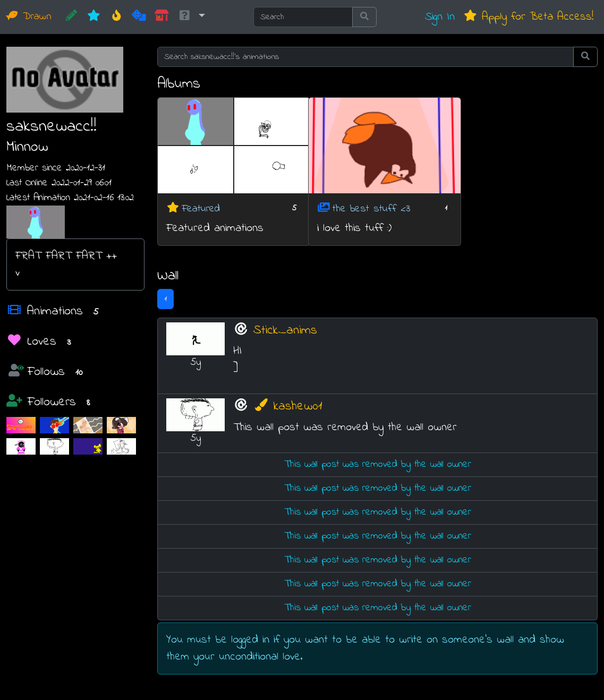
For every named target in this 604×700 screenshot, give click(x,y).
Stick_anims (285, 331)
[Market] (162, 17)
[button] (191, 17)
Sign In (440, 17)
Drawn (29, 17)
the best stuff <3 (371, 209)
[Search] (303, 17)
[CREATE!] (71, 17)
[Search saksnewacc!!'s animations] (365, 57)
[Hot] (117, 17)
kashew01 (288, 407)
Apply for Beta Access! (528, 17)
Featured (201, 209)
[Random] (139, 17)
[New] (94, 17)
